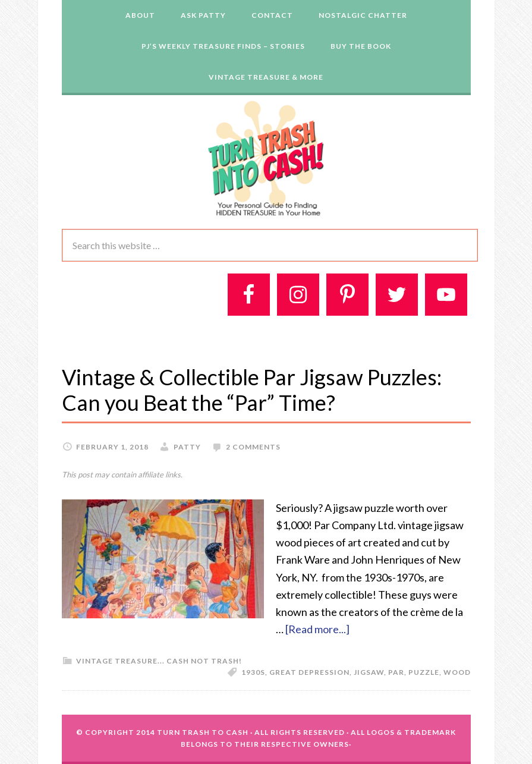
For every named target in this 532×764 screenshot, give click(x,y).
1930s (253, 672)
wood (457, 672)
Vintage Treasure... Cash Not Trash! (159, 661)
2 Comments (253, 447)
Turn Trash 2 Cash (266, 158)
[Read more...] (317, 629)
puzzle (424, 672)
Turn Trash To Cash (203, 732)
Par (396, 672)
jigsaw (369, 672)
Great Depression (309, 672)
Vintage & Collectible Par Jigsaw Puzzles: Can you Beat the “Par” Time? (252, 390)
